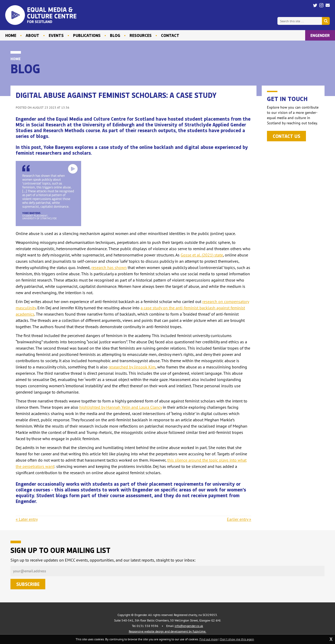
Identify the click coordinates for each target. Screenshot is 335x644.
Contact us (286, 136)
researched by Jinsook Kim (132, 367)
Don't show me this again (237, 639)
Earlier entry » (239, 519)
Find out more (209, 639)
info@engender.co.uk (189, 626)
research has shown (109, 267)
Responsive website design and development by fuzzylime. (167, 631)
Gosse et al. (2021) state (202, 255)
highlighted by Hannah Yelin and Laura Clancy (121, 407)
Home (16, 59)
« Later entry (27, 519)
